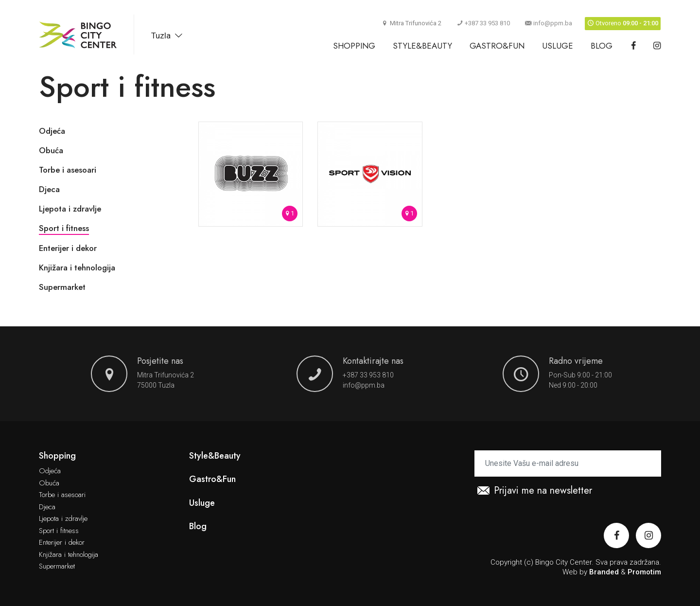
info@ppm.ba (549, 23)
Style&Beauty (422, 46)
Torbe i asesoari (68, 170)
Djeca (49, 189)
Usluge (558, 46)
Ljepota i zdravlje (70, 209)
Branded (604, 572)
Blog (602, 46)
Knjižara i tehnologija (77, 267)
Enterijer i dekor (68, 248)
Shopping (354, 46)
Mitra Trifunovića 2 (166, 375)
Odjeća (52, 131)
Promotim (644, 572)
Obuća (51, 150)
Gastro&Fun (497, 46)
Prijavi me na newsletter (535, 491)
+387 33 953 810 (483, 23)
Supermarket (62, 287)
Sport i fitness (64, 228)
